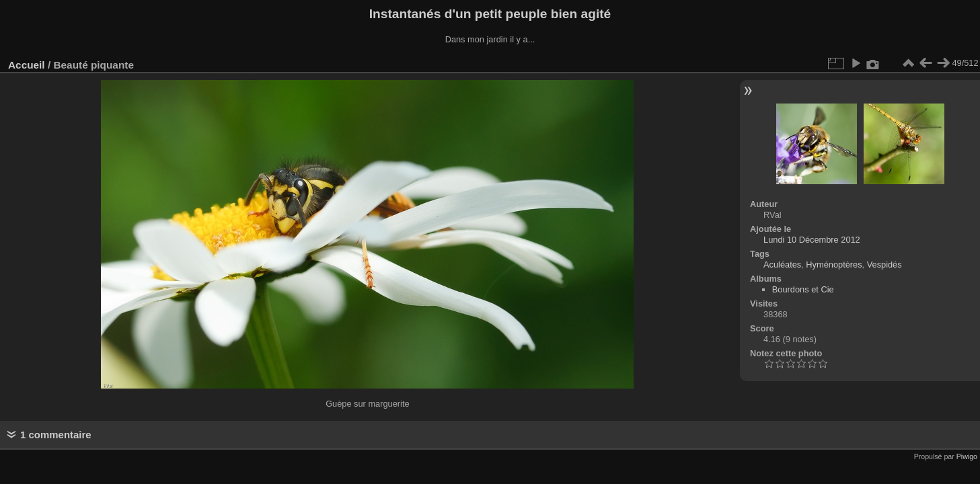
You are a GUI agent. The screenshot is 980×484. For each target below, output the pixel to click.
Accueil (27, 65)
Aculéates (782, 265)
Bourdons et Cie (803, 289)
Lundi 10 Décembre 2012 (812, 240)
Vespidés (884, 265)
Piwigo (967, 456)
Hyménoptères (834, 265)
